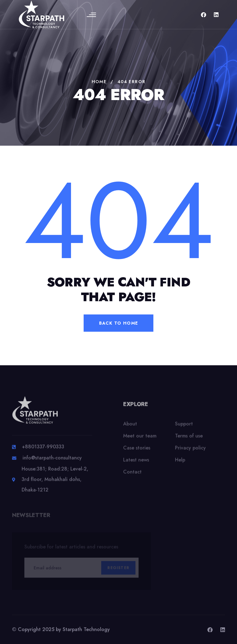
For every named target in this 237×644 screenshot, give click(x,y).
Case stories (137, 451)
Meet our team (140, 439)
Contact (132, 475)
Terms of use (189, 439)
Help (180, 463)
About (130, 427)
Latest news (136, 463)
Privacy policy (190, 451)
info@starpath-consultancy (52, 461)
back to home (119, 323)
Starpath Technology (86, 629)
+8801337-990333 (43, 450)
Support (184, 427)
